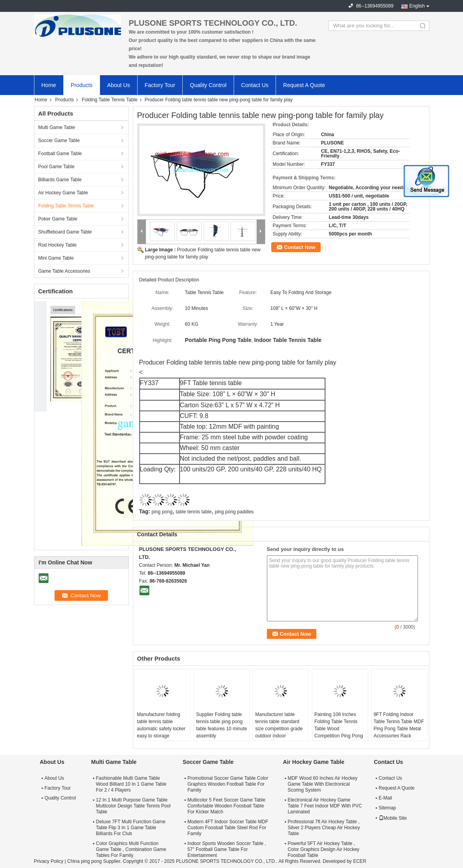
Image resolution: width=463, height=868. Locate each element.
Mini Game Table (56, 258)
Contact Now (300, 247)
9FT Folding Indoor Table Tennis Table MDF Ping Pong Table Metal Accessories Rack (399, 725)
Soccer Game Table (59, 141)
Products (82, 85)
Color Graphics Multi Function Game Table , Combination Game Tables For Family (131, 849)
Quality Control (208, 85)
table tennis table (194, 512)
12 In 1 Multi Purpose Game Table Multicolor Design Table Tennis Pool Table (133, 806)
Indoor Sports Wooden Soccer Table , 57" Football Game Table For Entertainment (227, 849)
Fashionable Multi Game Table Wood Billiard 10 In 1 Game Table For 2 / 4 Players (131, 784)
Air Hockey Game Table (63, 193)
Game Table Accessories (64, 271)
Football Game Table (60, 154)
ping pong (162, 512)
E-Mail (386, 798)
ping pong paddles (234, 512)
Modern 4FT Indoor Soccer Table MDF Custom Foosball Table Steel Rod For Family (228, 828)
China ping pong (84, 861)
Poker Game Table (58, 219)
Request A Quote (304, 85)
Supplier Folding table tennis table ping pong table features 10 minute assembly (222, 725)
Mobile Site (393, 818)
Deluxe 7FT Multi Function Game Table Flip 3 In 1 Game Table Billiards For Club (131, 828)
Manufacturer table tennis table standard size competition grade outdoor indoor (279, 725)
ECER (360, 861)
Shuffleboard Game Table (65, 232)
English (417, 6)
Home (49, 85)
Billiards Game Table (60, 180)
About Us (119, 85)
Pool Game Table (57, 167)
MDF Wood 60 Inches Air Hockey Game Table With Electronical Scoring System (322, 784)
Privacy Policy (49, 861)
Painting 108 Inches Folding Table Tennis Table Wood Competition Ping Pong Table (339, 729)
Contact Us (255, 85)
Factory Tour (160, 85)
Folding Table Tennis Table (110, 100)
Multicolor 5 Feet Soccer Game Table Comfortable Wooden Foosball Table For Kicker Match (226, 806)
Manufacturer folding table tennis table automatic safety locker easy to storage (161, 725)
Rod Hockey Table (58, 245)
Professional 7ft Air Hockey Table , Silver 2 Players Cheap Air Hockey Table (324, 828)
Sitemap (387, 808)
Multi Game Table (57, 127)
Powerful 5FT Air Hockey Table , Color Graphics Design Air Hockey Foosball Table (323, 849)
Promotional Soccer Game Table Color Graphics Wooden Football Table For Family (228, 784)
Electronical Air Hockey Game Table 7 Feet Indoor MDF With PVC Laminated (325, 806)
